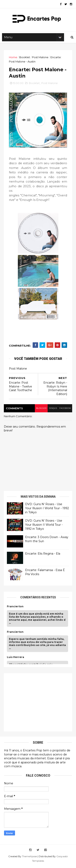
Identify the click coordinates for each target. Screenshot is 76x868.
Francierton (15, 609)
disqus (52, 410)
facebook (65, 410)
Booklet (25, 58)
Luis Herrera (16, 659)
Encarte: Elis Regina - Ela (43, 556)
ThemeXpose (29, 858)
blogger (40, 410)
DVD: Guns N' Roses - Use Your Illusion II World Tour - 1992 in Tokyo (44, 527)
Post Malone (40, 58)
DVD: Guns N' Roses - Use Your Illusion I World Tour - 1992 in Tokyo (44, 510)
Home (13, 58)
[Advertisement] (37, 704)
